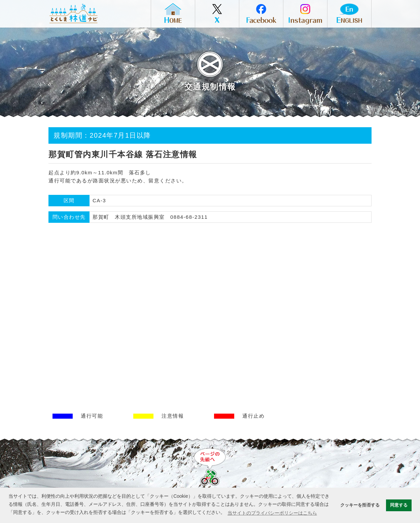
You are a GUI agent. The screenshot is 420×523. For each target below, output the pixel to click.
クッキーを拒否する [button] (360, 505)
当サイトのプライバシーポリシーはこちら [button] (272, 513)
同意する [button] (399, 505)
